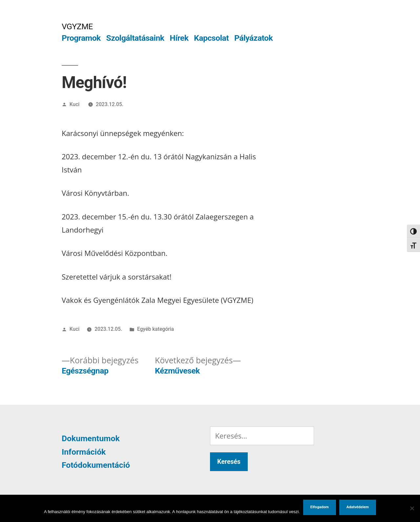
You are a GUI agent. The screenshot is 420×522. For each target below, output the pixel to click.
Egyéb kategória (156, 329)
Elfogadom (320, 507)
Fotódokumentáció (96, 465)
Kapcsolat (211, 38)
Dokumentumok (91, 438)
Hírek (179, 38)
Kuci (75, 104)
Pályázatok (253, 38)
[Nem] (412, 508)
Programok (81, 38)
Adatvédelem (358, 507)
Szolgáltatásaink (135, 38)
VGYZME (77, 26)
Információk (84, 452)
